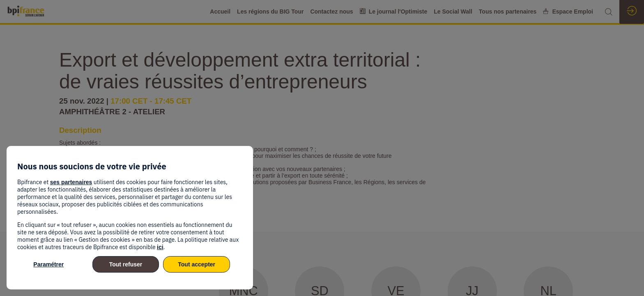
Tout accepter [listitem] (197, 264)
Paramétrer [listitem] (48, 264)
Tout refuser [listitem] (126, 264)
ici (160, 247)
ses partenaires (71, 182)
